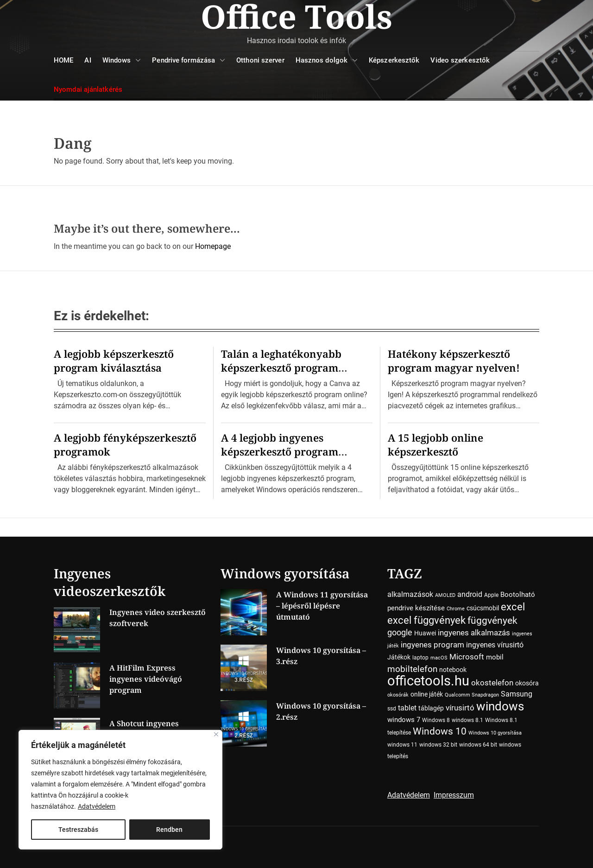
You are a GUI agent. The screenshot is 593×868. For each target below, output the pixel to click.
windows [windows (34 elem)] (500, 706)
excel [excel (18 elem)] (513, 607)
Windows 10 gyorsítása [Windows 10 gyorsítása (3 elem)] (495, 733)
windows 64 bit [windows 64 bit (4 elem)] (478, 745)
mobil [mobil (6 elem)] (495, 657)
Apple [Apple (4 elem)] (491, 595)
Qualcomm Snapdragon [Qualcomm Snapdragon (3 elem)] (472, 695)
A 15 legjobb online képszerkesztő (435, 444)
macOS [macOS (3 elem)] (439, 658)
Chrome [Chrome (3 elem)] (456, 609)
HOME (63, 60)
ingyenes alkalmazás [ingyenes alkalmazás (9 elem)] (474, 633)
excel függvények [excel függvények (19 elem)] (426, 620)
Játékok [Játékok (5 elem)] (399, 657)
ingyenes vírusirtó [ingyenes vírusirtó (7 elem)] (495, 645)
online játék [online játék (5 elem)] (427, 694)
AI (88, 60)
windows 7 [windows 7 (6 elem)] (404, 720)
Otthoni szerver (260, 60)
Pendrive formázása (189, 60)
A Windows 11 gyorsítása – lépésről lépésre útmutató (322, 606)
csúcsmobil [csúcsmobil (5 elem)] (483, 608)
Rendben (169, 830)
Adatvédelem (97, 806)
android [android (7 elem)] (470, 594)
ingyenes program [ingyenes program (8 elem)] (432, 645)
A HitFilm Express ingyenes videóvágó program (146, 679)
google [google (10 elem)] (400, 632)
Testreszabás (78, 830)
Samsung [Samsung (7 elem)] (517, 694)
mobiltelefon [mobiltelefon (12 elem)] (412, 669)
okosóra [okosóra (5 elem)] (527, 683)
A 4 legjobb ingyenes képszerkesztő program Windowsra (280, 451)
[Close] (216, 734)
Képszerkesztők (394, 60)
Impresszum (454, 795)
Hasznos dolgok (327, 60)
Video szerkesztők (460, 60)
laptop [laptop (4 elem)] (420, 658)
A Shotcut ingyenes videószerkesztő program (156, 729)
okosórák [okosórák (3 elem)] (398, 695)
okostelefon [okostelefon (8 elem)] (492, 683)
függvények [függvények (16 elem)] (492, 620)
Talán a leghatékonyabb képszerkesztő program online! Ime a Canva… (281, 367)
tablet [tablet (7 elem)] (407, 708)
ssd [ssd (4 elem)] (392, 709)
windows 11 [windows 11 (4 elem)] (402, 745)
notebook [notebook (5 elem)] (453, 670)
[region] (120, 790)
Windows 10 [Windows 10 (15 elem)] (440, 731)
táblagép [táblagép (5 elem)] (431, 708)
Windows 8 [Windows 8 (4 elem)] (436, 720)
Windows (122, 60)
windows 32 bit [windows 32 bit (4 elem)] (438, 745)
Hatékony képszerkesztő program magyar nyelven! (454, 361)
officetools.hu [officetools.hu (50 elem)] (428, 681)
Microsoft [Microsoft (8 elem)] (467, 657)
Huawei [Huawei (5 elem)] (425, 633)
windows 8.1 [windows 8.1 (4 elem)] (467, 720)
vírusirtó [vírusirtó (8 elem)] (460, 708)
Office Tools (296, 16)
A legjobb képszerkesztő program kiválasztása (114, 361)
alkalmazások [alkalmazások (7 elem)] (410, 594)
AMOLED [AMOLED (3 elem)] (445, 595)
